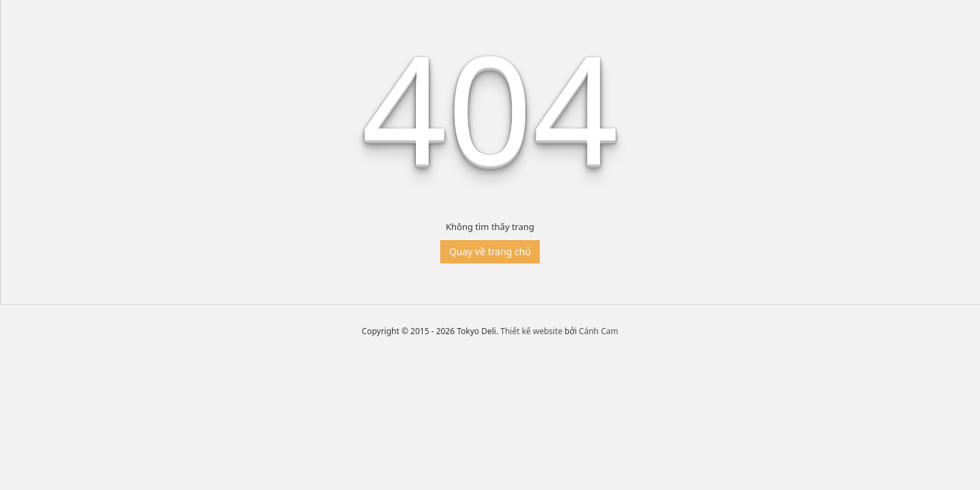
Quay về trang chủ (490, 251)
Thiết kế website (531, 331)
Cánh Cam (599, 331)
